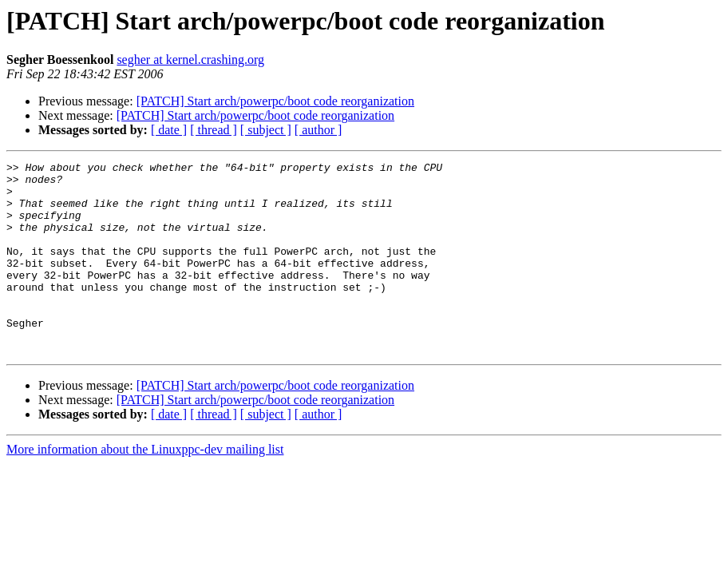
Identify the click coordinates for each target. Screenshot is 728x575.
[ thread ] (214, 130)
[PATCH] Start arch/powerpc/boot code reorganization (275, 101)
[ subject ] (266, 130)
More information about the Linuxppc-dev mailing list (145, 488)
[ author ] (318, 130)
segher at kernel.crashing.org (190, 59)
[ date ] (169, 130)
